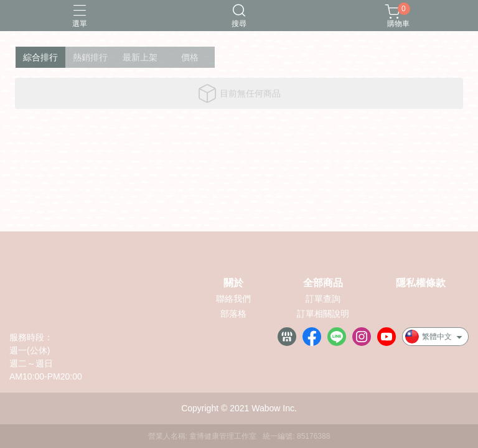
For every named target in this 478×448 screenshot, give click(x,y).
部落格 (233, 314)
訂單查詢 (323, 299)
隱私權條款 (421, 283)
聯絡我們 (233, 299)
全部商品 (323, 283)
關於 (233, 283)
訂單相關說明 (323, 314)
